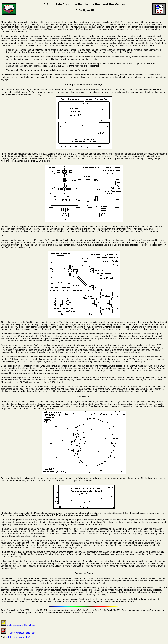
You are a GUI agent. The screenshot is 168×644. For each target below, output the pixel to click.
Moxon (22, 637)
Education (13, 637)
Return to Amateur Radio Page (18, 633)
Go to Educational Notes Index (18, 625)
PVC (28, 637)
